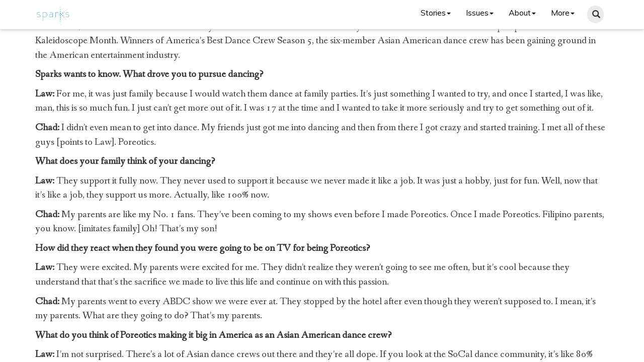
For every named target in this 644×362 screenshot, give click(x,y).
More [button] (563, 13)
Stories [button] (436, 13)
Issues (480, 13)
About (522, 13)
